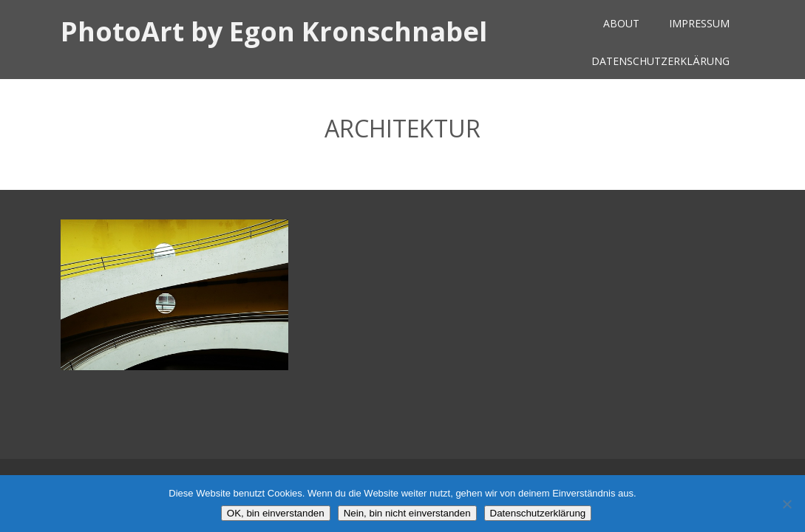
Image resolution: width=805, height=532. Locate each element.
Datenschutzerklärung (660, 61)
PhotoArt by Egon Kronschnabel (274, 31)
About (621, 23)
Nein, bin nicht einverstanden (407, 513)
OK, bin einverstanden (276, 513)
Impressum (699, 23)
